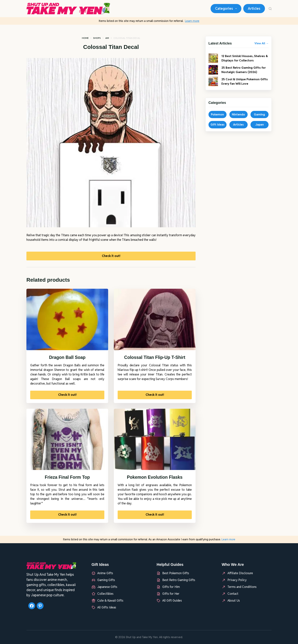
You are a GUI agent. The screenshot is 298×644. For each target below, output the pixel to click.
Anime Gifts (105, 573)
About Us (234, 601)
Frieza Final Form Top (67, 479)
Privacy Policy (237, 580)
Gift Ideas (218, 128)
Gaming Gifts (106, 580)
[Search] (270, 9)
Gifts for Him (171, 587)
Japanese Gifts (107, 587)
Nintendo (238, 118)
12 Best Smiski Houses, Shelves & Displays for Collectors (240, 60)
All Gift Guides (172, 601)
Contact (233, 594)
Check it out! (111, 257)
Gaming (259, 118)
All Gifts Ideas (107, 607)
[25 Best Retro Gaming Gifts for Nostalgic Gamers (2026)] (213, 74)
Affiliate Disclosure (240, 573)
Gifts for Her (171, 594)
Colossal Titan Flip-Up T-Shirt (155, 359)
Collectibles (105, 594)
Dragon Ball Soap (67, 359)
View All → (262, 43)
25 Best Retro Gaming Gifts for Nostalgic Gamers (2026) (244, 73)
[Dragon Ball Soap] (67, 321)
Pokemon (217, 118)
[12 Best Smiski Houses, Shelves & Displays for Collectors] (213, 60)
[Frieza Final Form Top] (67, 441)
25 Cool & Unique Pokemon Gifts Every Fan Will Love (243, 85)
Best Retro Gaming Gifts (179, 580)
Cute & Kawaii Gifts (110, 601)
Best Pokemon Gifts (176, 573)
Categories (227, 9)
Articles (254, 8)
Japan (260, 128)
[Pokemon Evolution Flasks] (155, 441)
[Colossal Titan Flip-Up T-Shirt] (155, 321)
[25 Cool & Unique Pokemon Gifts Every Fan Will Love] (213, 85)
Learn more (192, 21)
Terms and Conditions (242, 587)
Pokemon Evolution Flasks (155, 479)
